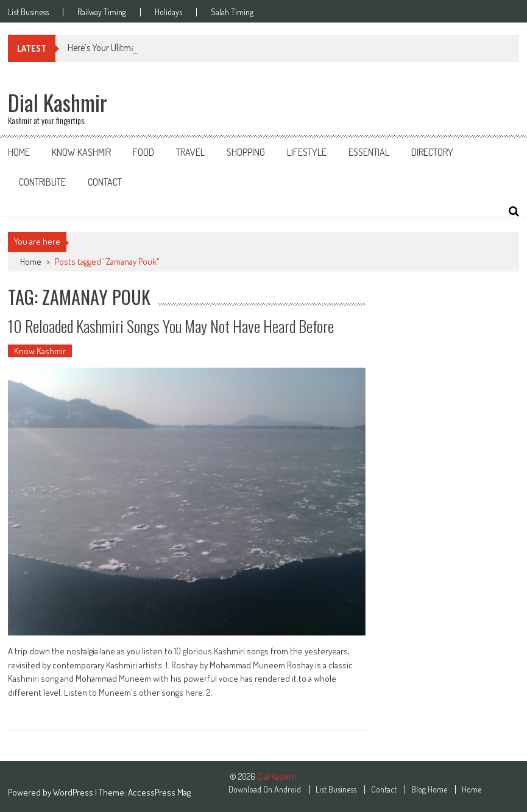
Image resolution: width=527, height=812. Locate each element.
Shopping (246, 152)
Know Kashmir (81, 152)
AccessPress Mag (159, 792)
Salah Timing (232, 12)
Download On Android (265, 789)
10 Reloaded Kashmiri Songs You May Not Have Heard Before (171, 326)
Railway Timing (102, 12)
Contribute (42, 182)
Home (19, 152)
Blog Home (429, 789)
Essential (369, 152)
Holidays (168, 12)
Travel (190, 152)
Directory (432, 152)
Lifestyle (307, 152)
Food (143, 152)
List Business (28, 12)
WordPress (74, 792)
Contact (105, 182)
